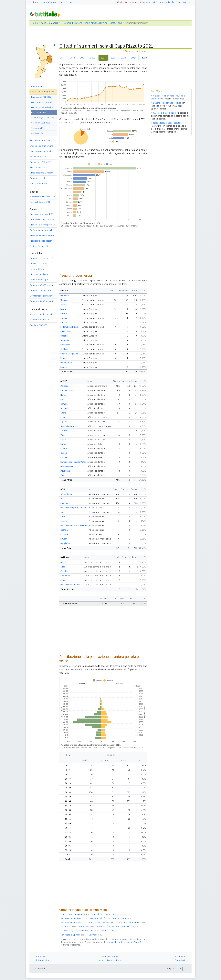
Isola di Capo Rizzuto (96, 23)
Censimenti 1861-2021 (41, 123)
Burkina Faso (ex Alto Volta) (73, 462)
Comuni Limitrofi (38, 178)
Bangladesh (66, 543)
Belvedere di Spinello (73, 935)
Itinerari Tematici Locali (41, 320)
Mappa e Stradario (39, 184)
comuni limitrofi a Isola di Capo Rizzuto (127, 942)
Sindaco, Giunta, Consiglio (42, 141)
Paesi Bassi (66, 331)
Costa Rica (65, 576)
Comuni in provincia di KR (42, 258)
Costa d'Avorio (67, 390)
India (63, 512)
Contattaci (180, 960)
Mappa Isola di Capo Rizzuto (167, 123)
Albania (64, 305)
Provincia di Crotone (72, 23)
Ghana (63, 413)
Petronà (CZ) (105, 927)
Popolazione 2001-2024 (41, 97)
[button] (180, 969)
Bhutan (64, 539)
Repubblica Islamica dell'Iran (74, 526)
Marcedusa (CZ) (101, 918)
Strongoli (96, 935)
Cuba (63, 567)
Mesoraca (86, 927)
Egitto (63, 417)
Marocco (64, 386)
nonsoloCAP (44, 2)
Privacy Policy (43, 960)
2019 (83, 58)
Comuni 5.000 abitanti (41, 301)
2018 (72, 58)
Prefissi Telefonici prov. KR (42, 225)
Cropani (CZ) (92, 923)
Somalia (64, 431)
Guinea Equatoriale (69, 426)
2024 (134, 58)
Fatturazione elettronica (42, 151)
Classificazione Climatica (42, 173)
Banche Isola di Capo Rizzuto (167, 103)
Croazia (64, 322)
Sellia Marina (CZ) (127, 927)
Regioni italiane (37, 269)
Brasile (64, 562)
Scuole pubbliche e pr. (41, 157)
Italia (43, 23)
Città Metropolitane (39, 274)
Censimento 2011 (38, 133)
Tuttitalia (34, 2)
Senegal (64, 408)
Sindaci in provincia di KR (42, 214)
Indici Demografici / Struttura (43, 118)
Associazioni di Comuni (41, 314)
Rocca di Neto (123, 918)
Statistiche (169, 2)
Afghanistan (66, 494)
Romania (65, 296)
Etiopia (64, 457)
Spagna (64, 336)
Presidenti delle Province (42, 235)
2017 (62, 58)
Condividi (142, 51)
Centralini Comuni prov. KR (42, 219)
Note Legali (42, 957)
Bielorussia (65, 345)
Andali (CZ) (68, 927)
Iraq (62, 499)
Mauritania (65, 471)
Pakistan (64, 503)
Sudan (63, 440)
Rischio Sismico (37, 167)
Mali (62, 399)
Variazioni (150, 2)
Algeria (64, 422)
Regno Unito (66, 363)
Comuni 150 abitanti (40, 290)
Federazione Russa (69, 327)
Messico (64, 571)
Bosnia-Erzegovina (69, 354)
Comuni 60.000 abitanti (42, 285)
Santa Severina (71, 923)
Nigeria (64, 395)
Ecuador (64, 580)
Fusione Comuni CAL (40, 246)
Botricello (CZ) (101, 914)
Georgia (64, 530)
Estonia (64, 358)
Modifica (128, 51)
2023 (123, 58)
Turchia (64, 318)
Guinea (64, 453)
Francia (64, 367)
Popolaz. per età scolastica (42, 107)
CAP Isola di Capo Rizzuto (165, 113)
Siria (63, 517)
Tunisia (64, 435)
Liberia (64, 449)
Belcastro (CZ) (112, 923)
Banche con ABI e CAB (41, 162)
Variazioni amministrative (111, 960)
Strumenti (180, 957)
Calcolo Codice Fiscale (62, 2)
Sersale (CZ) (111, 931)
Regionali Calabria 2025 (40, 202)
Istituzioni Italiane (111, 957)
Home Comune (37, 86)
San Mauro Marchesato (74, 918)
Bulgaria (64, 309)
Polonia (64, 313)
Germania (65, 340)
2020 (93, 58)
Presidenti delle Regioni (41, 241)
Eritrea (63, 444)
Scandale (120, 914)
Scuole (179, 2)
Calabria (53, 23)
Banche (187, 2)
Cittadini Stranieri (39, 113)
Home (35, 23)
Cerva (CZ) (68, 931)
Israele (64, 521)
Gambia (64, 404)
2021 (103, 58)
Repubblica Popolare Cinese (73, 508)
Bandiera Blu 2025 (39, 325)
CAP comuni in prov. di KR (42, 230)
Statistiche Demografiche (42, 92)
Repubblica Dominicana (71, 585)
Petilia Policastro (89, 931)
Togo (63, 475)
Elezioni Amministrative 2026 (131, 2)
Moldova (64, 349)
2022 (113, 58)
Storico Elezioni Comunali (42, 146)
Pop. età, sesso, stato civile (42, 102)
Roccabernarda (135, 923)
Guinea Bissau (67, 466)
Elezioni (159, 2)
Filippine (64, 534)
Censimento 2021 (38, 128)
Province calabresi (39, 264)
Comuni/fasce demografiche (43, 296)
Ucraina (64, 300)
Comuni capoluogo (39, 280)
